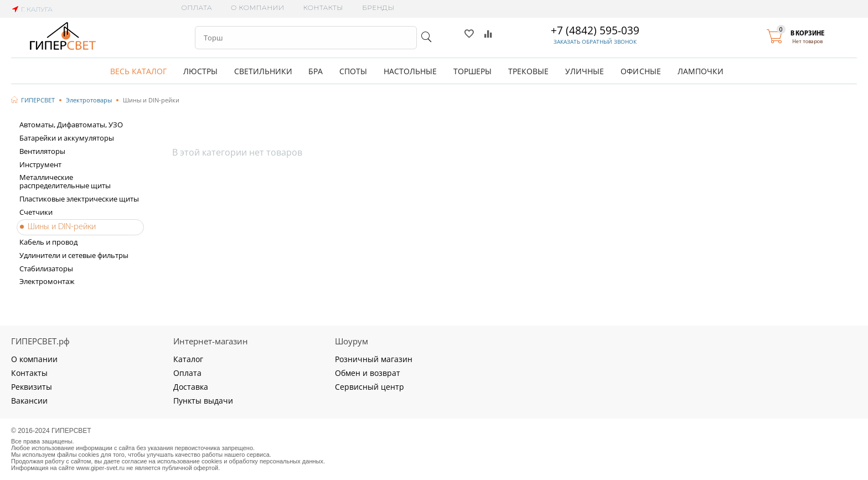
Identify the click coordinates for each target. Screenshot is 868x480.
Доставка (191, 387)
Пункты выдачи (203, 401)
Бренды (378, 7)
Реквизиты (32, 387)
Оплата (197, 7)
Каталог (188, 359)
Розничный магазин (374, 359)
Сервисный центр (370, 387)
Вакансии (29, 401)
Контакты (323, 7)
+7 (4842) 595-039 (595, 30)
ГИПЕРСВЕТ (38, 100)
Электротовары (89, 100)
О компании (257, 7)
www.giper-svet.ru (101, 468)
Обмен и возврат (368, 373)
